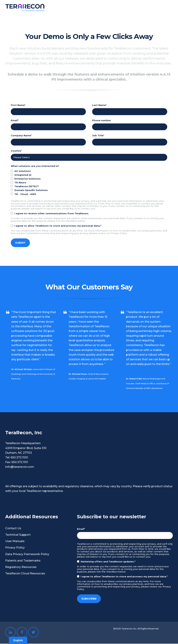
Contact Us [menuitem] (13, 529)
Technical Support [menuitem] (18, 535)
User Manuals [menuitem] (15, 541)
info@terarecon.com (20, 467)
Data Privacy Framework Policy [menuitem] (27, 554)
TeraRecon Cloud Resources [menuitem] (25, 574)
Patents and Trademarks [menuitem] (23, 561)
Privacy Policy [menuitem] (15, 548)
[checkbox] (89, 183)
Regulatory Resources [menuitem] (21, 567)
